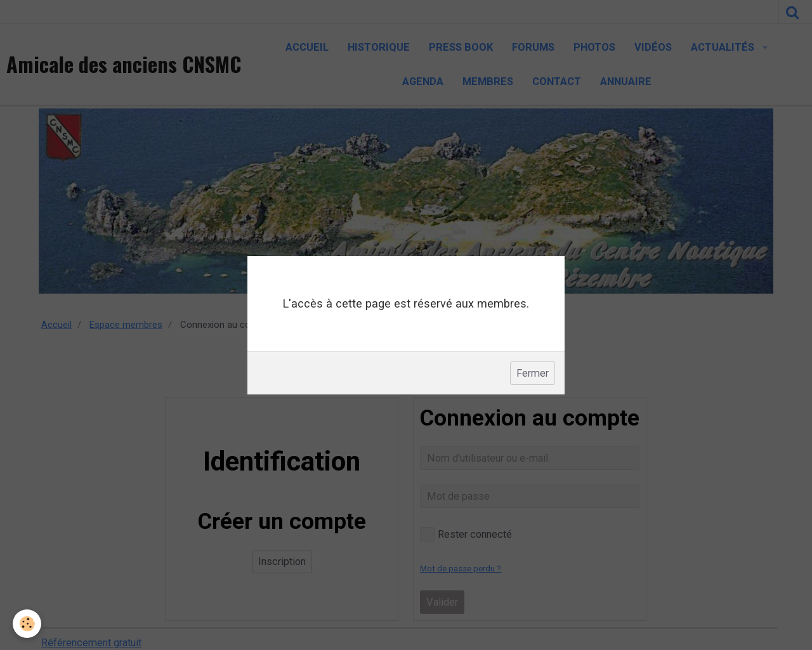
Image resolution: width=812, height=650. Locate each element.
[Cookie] (27, 624)
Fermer (533, 373)
